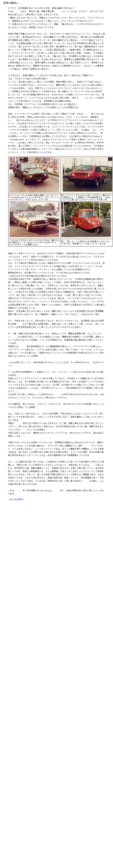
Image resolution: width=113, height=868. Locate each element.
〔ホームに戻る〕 (16, 499)
